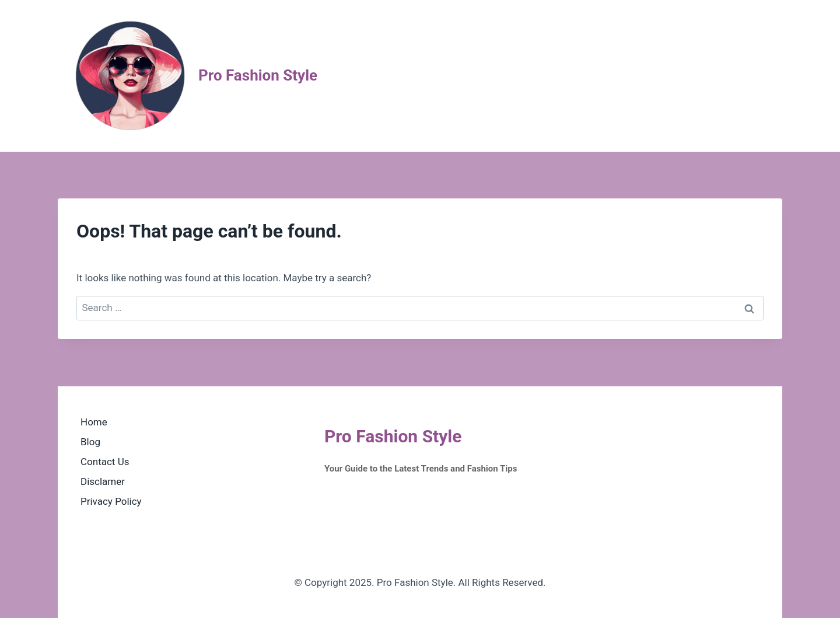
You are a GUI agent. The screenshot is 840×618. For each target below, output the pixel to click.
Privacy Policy (111, 501)
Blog (90, 442)
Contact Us (105, 462)
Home (94, 422)
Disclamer (103, 481)
